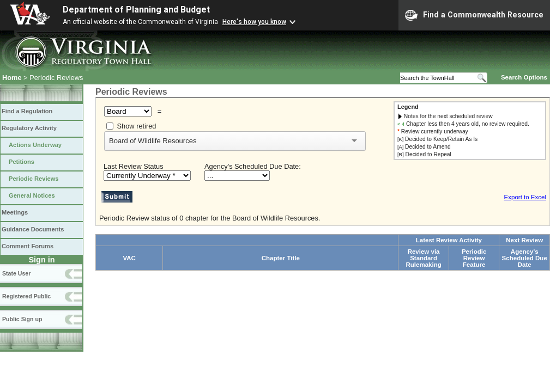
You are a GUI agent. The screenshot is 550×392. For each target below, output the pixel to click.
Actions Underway (35, 145)
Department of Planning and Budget (136, 10)
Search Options (524, 77)
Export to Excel (525, 197)
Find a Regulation (27, 111)
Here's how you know (254, 22)
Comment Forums (28, 246)
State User (16, 273)
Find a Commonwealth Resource (474, 15)
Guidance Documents (33, 229)
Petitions (22, 162)
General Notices (32, 195)
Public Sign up (22, 319)
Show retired (137, 126)
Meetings (15, 212)
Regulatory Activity (29, 128)
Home (12, 78)
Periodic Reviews (34, 179)
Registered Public (26, 296)
